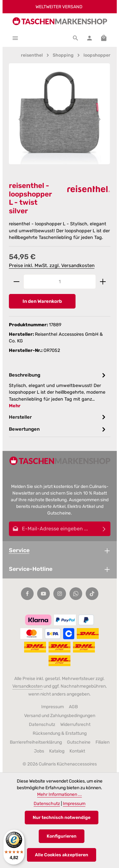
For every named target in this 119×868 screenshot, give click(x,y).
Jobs (39, 751)
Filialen (102, 742)
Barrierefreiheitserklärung (36, 742)
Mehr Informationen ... (60, 794)
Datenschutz (42, 724)
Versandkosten (27, 686)
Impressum (53, 707)
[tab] (58, 390)
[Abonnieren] (104, 529)
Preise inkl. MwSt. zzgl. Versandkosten (52, 265)
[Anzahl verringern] (16, 282)
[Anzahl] (60, 282)
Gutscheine (79, 742)
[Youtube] (43, 594)
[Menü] (15, 38)
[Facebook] (27, 594)
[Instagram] (60, 594)
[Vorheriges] (21, 119)
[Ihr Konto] (89, 38)
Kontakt (77, 751)
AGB (73, 707)
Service (19, 550)
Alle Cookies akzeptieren (62, 855)
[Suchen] (76, 38)
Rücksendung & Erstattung (60, 733)
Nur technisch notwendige (62, 818)
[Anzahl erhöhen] (103, 282)
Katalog (57, 751)
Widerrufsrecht (75, 724)
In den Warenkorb (42, 301)
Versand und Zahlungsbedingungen (60, 716)
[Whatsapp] (76, 594)
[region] (60, 119)
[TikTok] (92, 594)
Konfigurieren (62, 836)
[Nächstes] (98, 119)
